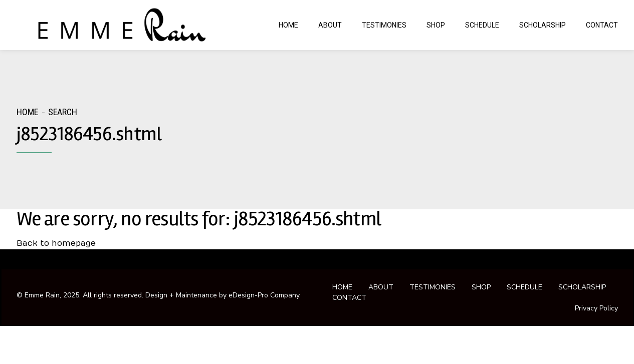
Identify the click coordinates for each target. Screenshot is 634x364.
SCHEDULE (482, 25)
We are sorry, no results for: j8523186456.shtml (199, 219)
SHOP (436, 25)
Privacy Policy (596, 308)
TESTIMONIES (384, 25)
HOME (288, 25)
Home (27, 112)
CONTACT (602, 25)
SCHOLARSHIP (543, 25)
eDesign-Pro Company (264, 295)
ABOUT (330, 25)
